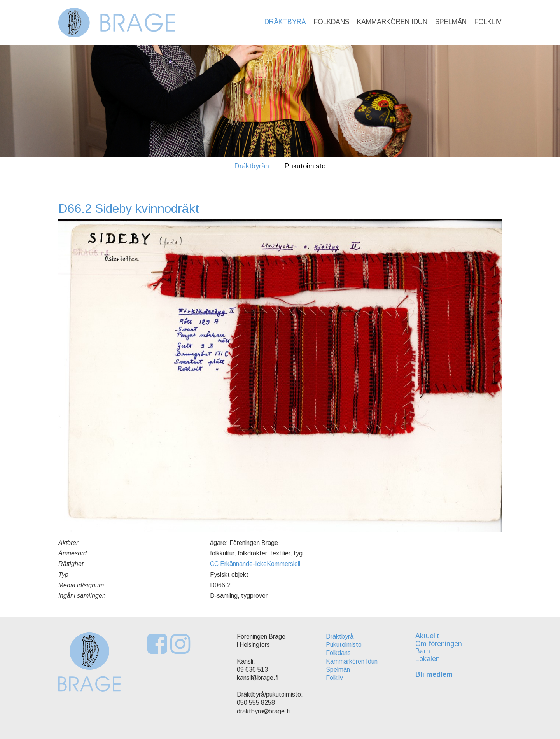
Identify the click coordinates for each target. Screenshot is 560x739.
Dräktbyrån (252, 166)
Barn (423, 651)
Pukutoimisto (305, 166)
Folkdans (332, 22)
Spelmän (451, 22)
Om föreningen (439, 644)
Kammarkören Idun (392, 22)
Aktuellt (427, 636)
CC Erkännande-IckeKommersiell (255, 564)
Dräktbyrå (285, 22)
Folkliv (488, 22)
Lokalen (428, 659)
